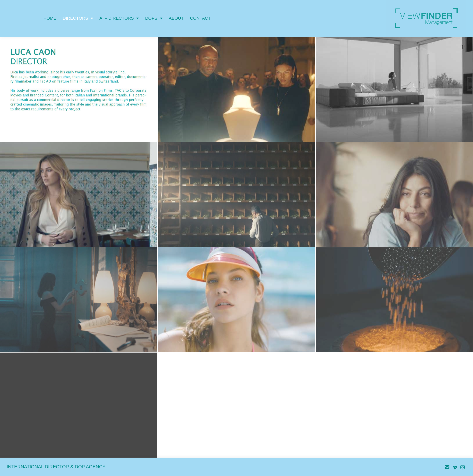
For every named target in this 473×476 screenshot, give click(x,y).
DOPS (154, 10)
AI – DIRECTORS (119, 10)
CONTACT (200, 18)
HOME (50, 18)
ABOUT (176, 18)
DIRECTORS (78, 10)
